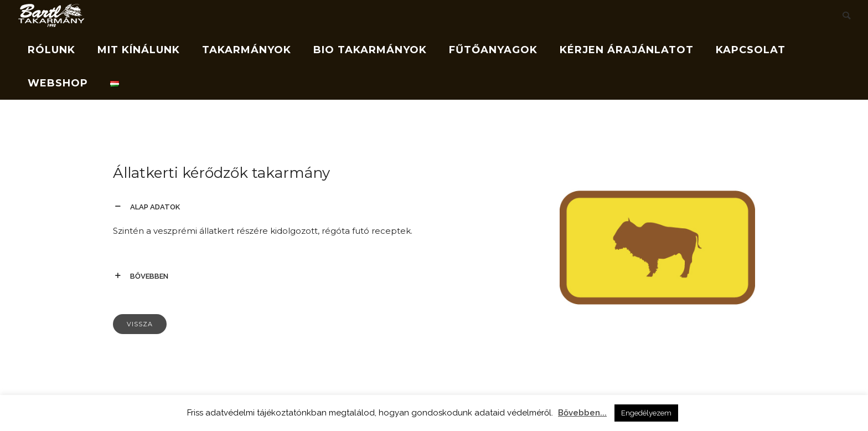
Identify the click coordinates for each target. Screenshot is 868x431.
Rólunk (51, 50)
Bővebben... (582, 413)
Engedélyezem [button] (646, 413)
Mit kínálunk (139, 50)
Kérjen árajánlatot (627, 50)
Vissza (140, 324)
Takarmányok (247, 50)
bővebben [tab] (149, 276)
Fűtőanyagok (493, 50)
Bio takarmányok (370, 50)
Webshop (58, 83)
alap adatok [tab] (155, 207)
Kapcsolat (751, 50)
